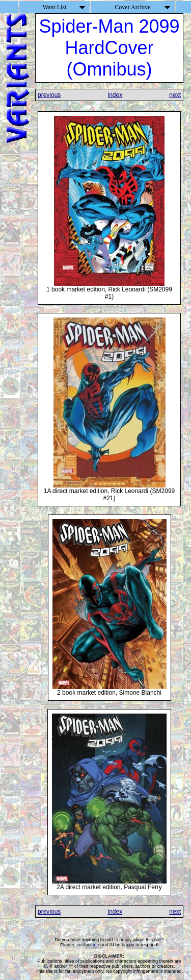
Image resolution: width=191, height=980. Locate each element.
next (175, 95)
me (96, 945)
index (115, 95)
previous (49, 95)
